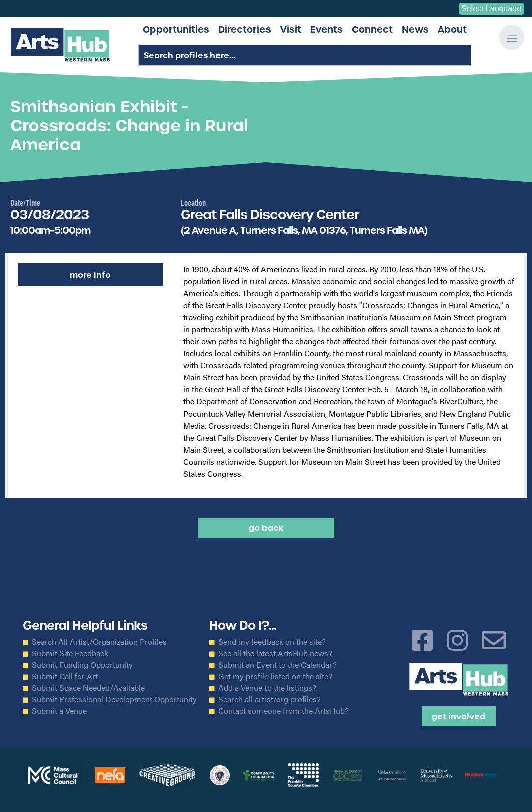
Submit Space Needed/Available (88, 688)
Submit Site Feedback (70, 653)
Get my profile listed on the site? (275, 676)
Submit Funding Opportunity (82, 665)
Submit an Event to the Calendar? (278, 665)
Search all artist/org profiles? (270, 699)
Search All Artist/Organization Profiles (99, 642)
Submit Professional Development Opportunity (114, 699)
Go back (266, 528)
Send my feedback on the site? (272, 642)
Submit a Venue (59, 711)
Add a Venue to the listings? (267, 688)
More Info (90, 275)
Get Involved (459, 716)
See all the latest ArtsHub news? (275, 653)
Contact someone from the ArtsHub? (284, 711)
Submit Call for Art (65, 676)
